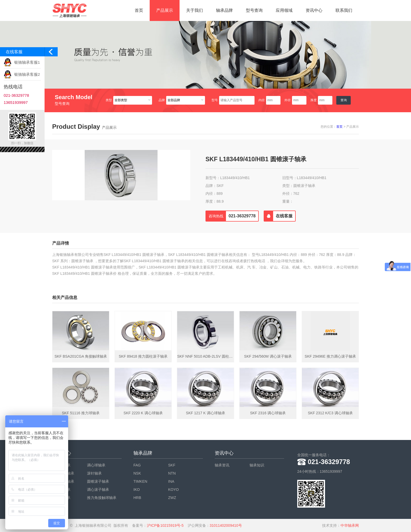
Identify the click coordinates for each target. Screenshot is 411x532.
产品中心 (62, 453)
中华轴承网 (350, 525)
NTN (172, 473)
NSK (137, 473)
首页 (139, 10)
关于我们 (194, 10)
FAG (137, 465)
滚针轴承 (94, 473)
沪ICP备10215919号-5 (165, 525)
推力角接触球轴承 (102, 498)
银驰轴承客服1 (27, 62)
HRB (137, 498)
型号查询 (254, 10)
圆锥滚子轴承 (98, 481)
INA (171, 481)
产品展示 (165, 10)
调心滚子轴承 (98, 490)
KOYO (174, 490)
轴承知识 (257, 465)
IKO (137, 490)
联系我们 (344, 10)
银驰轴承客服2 (27, 74)
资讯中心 (314, 10)
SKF (172, 465)
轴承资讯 (222, 465)
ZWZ (172, 498)
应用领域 (284, 10)
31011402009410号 (226, 525)
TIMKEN (140, 481)
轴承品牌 (224, 10)
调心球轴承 (96, 465)
